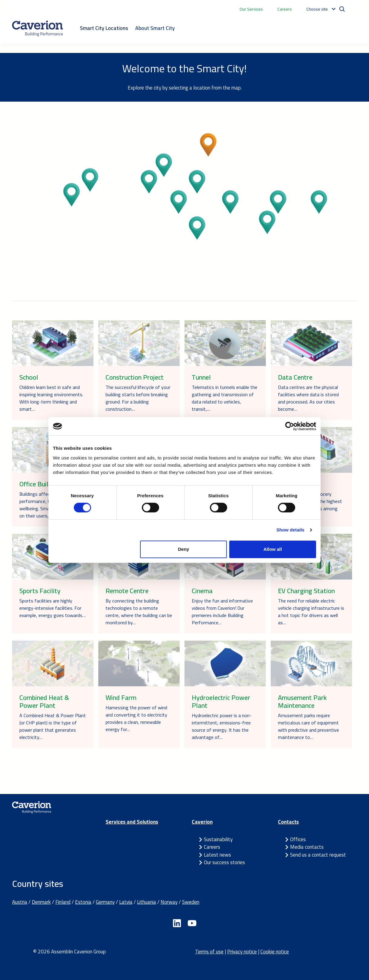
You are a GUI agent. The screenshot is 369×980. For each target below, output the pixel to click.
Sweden (191, 902)
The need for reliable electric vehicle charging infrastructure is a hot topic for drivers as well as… (311, 612)
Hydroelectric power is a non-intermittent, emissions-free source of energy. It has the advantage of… (222, 726)
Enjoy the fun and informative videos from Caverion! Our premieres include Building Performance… (222, 612)
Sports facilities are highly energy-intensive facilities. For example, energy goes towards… (52, 608)
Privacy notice (242, 952)
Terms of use (209, 952)
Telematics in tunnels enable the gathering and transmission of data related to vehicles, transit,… (225, 398)
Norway (169, 902)
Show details (291, 530)
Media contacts (307, 847)
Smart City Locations (104, 28)
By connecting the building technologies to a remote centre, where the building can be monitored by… (139, 612)
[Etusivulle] (38, 28)
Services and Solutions (132, 822)
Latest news (217, 855)
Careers (285, 9)
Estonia (83, 902)
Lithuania (147, 902)
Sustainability (218, 839)
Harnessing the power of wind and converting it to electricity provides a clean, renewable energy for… (136, 718)
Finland (63, 902)
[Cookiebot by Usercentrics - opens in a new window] (290, 426)
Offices (298, 839)
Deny (184, 549)
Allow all (273, 549)
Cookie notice (275, 952)
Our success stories (224, 862)
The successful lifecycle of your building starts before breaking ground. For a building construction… (138, 398)
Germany (105, 902)
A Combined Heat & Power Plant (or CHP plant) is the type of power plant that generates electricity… (53, 726)
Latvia (126, 902)
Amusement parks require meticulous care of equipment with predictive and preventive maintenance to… (309, 726)
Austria (20, 902)
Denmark (41, 902)
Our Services (251, 9)
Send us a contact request (318, 855)
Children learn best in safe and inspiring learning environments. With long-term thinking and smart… (51, 398)
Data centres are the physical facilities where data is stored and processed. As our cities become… (308, 398)
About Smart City (155, 28)
